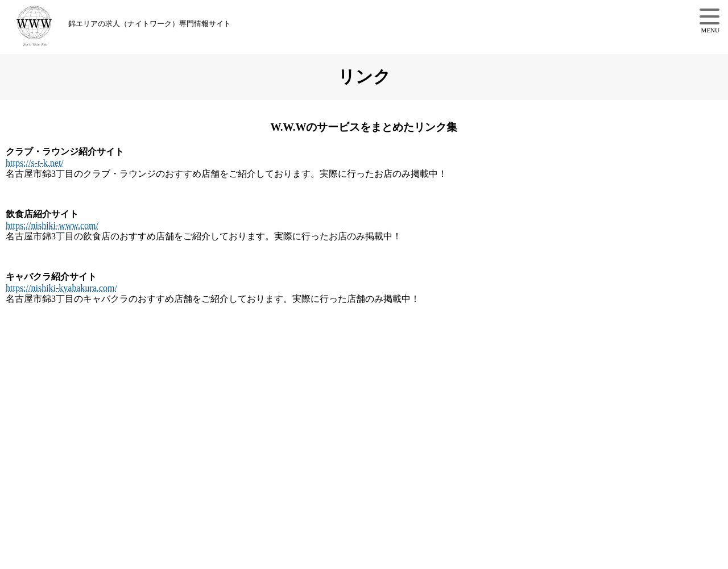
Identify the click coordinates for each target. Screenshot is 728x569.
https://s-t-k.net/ (35, 163)
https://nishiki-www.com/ (52, 225)
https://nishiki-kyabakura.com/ (61, 288)
